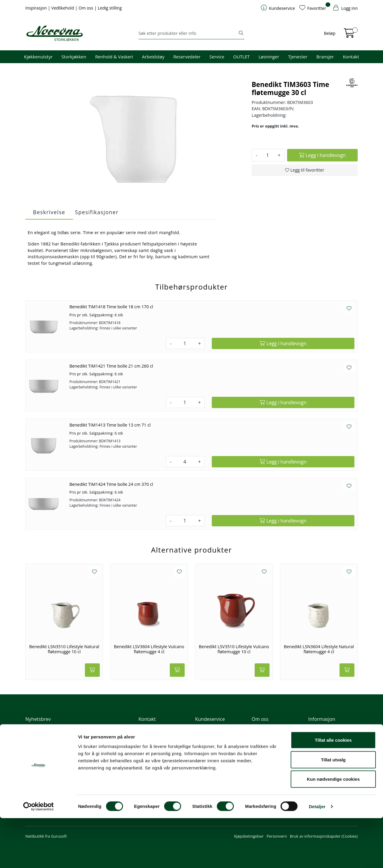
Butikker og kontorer (159, 752)
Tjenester (298, 57)
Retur (200, 768)
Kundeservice (210, 719)
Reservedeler (187, 57)
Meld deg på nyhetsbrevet (54, 745)
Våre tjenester (264, 735)
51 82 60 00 (151, 735)
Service (217, 57)
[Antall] (268, 155)
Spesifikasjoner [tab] (97, 212)
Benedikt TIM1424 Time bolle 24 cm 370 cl (111, 484)
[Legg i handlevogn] (322, 155)
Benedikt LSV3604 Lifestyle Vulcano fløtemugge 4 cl (149, 649)
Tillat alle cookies (333, 790)
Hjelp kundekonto (211, 743)
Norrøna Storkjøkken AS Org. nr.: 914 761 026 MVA (163, 762)
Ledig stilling (110, 8)
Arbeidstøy (153, 57)
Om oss (87, 8)
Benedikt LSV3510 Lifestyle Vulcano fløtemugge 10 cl (234, 649)
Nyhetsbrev (38, 719)
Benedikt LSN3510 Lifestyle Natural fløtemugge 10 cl (64, 649)
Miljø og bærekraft (268, 743)
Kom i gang (205, 735)
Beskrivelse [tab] (49, 212)
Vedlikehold (63, 8)
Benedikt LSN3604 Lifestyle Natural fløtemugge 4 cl (319, 649)
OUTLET (241, 57)
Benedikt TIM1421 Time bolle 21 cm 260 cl (111, 366)
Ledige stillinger (266, 760)
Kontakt (351, 57)
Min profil (204, 727)
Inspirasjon (37, 8)
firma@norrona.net (158, 727)
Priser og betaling (211, 752)
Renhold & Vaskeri (114, 57)
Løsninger (269, 57)
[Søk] (188, 33)
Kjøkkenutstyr (38, 57)
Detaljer (317, 856)
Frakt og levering (210, 760)
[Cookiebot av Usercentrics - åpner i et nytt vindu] (39, 856)
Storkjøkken (74, 57)
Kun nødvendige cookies (333, 829)
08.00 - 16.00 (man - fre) (162, 743)
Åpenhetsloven (265, 752)
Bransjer (325, 57)
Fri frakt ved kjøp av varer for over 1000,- (332, 730)
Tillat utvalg (333, 809)
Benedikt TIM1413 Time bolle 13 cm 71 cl (110, 425)
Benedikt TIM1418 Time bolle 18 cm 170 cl (111, 307)
